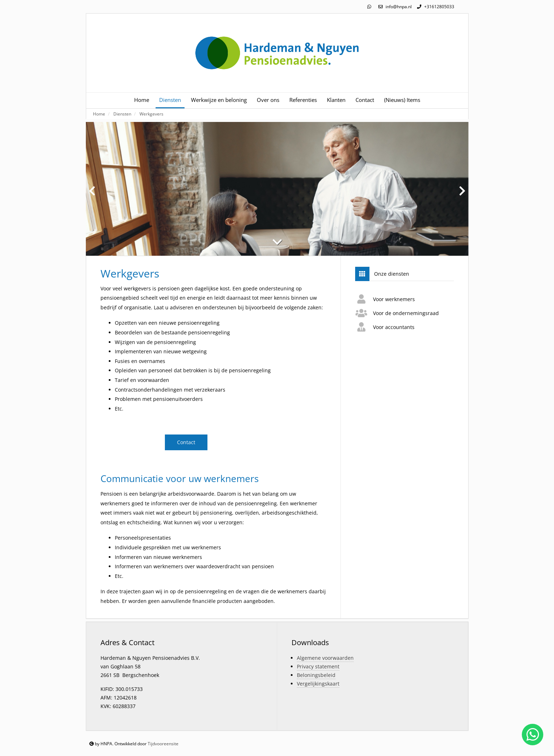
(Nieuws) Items (402, 100)
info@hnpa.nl (394, 7)
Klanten (336, 100)
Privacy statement (318, 666)
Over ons (268, 100)
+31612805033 (435, 7)
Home (142, 100)
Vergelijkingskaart (318, 684)
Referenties (303, 100)
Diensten (170, 100)
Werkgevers (151, 114)
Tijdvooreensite (163, 744)
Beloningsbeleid (316, 675)
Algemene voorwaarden (325, 658)
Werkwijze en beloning (219, 100)
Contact (365, 100)
